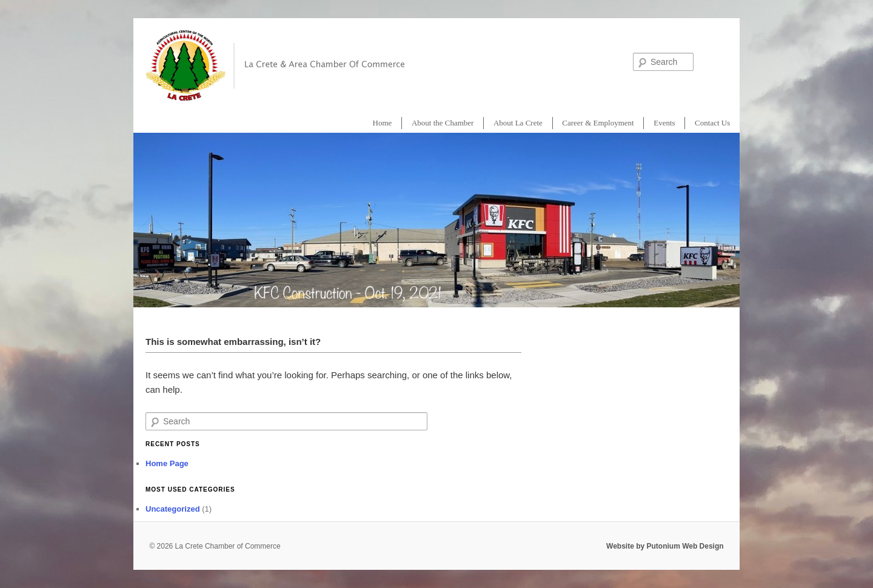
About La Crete (518, 123)
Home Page (167, 463)
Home (383, 123)
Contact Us (712, 123)
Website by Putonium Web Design (665, 546)
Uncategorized (173, 509)
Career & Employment (598, 123)
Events (664, 123)
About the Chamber (443, 123)
